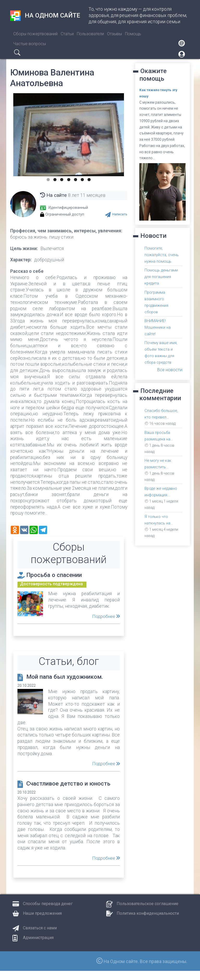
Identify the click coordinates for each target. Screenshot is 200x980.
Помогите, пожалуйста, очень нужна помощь (163, 255)
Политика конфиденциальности (148, 922)
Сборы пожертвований (35, 34)
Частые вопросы (30, 44)
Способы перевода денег (48, 913)
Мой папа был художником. (70, 677)
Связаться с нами (40, 937)
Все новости (169, 370)
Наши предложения (42, 922)
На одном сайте (45, 16)
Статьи (67, 34)
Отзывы (114, 34)
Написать (119, 214)
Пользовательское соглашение (148, 913)
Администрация (38, 947)
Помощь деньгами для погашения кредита (162, 277)
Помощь (133, 34)
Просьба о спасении (58, 575)
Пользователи (90, 34)
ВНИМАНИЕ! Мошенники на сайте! (158, 327)
